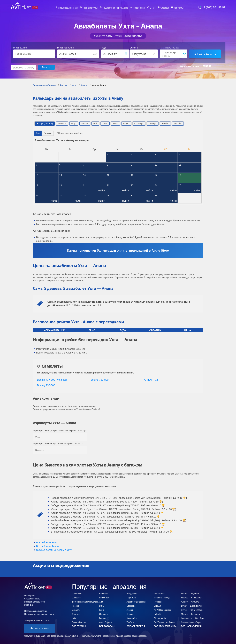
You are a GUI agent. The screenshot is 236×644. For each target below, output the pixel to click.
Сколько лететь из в (54, 550)
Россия (75, 606)
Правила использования (36, 611)
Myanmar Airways (162, 597)
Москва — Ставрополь (192, 597)
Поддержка (138, 8)
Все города (106, 626)
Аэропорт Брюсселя (136, 601)
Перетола (131, 597)
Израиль (76, 610)
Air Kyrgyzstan (160, 618)
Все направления (191, 626)
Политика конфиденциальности (39, 614)
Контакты (177, 8)
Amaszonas (159, 593)
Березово (131, 606)
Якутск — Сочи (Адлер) (192, 610)
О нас (151, 8)
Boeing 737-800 (100, 379)
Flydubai (158, 601)
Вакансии (29, 605)
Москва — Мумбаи (190, 593)
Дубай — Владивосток (192, 606)
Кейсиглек (104, 597)
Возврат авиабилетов (35, 601)
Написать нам (40, 628)
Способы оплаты (32, 598)
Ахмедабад (132, 618)
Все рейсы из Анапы (48, 546)
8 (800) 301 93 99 (214, 7)
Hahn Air (158, 614)
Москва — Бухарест (191, 614)
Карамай (104, 593)
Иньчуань (104, 614)
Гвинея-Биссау (79, 622)
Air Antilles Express (163, 610)
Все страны (79, 626)
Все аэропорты (136, 626)
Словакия (77, 597)
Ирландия (77, 593)
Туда (104, 48)
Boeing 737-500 (46, 385)
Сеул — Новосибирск (191, 622)
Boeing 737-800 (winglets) (52, 379)
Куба (74, 618)
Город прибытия (66, 48)
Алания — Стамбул (190, 601)
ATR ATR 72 (151, 379)
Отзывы (163, 8)
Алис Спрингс (106, 622)
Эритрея (76, 614)
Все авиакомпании (165, 626)
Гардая (103, 618)
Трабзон (130, 622)
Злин (102, 601)
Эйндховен (132, 593)
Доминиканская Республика (85, 601)
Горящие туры (91, 8)
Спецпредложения (70, 8)
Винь (102, 606)
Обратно (134, 48)
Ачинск (130, 610)
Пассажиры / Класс (169, 48)
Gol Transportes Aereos (165, 622)
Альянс (130, 614)
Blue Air (157, 606)
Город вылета (20, 48)
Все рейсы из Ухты (47, 542)
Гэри (102, 610)
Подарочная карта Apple (115, 8)
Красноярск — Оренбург (193, 618)
